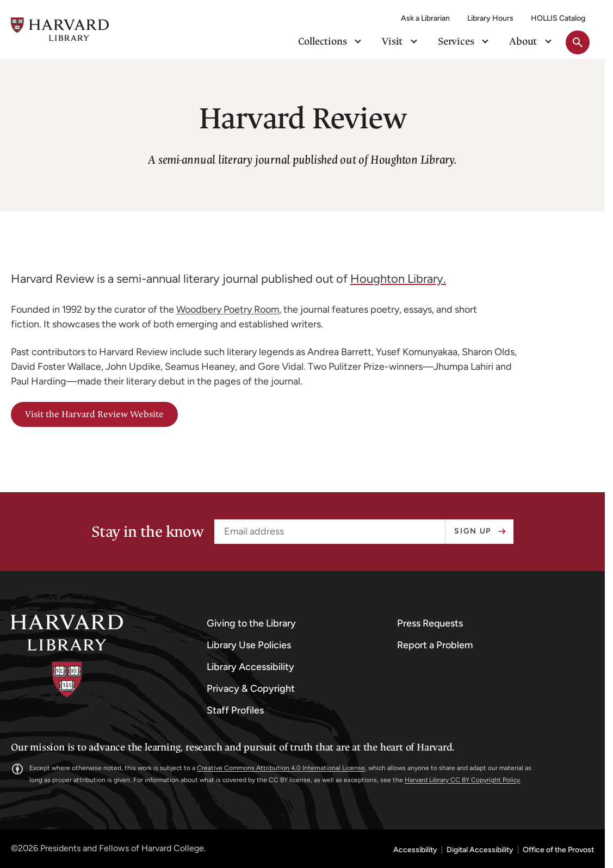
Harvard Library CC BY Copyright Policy (462, 780)
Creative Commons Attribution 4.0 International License (281, 768)
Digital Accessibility (480, 850)
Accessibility (415, 850)
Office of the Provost (558, 850)
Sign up (473, 531)
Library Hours (490, 18)
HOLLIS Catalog (558, 18)
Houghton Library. (398, 279)
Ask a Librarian (425, 18)
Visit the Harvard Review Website (94, 414)
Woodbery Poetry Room (228, 309)
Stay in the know (147, 532)
